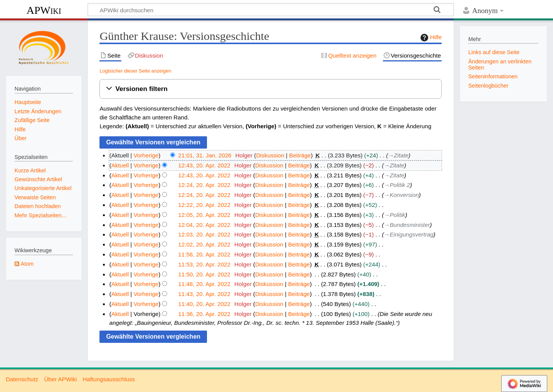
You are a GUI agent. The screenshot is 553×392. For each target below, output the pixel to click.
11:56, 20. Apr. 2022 (204, 254)
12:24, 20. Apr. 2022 (204, 185)
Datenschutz (22, 379)
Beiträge (300, 155)
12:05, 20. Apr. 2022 (204, 215)
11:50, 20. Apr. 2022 (204, 274)
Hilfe (430, 38)
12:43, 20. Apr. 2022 (204, 165)
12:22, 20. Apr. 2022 (204, 205)
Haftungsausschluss (109, 379)
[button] (271, 89)
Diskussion (270, 155)
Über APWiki (60, 379)
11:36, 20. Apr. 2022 (204, 314)
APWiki (44, 10)
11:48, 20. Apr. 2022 (204, 284)
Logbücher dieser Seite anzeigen (135, 71)
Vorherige (146, 155)
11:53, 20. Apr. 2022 (204, 264)
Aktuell (120, 165)
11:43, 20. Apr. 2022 (204, 294)
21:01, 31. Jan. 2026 (205, 155)
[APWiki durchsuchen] (271, 10)
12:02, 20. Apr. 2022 (204, 244)
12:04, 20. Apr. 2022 (204, 225)
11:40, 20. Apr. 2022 (204, 304)
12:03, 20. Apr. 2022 (204, 234)
